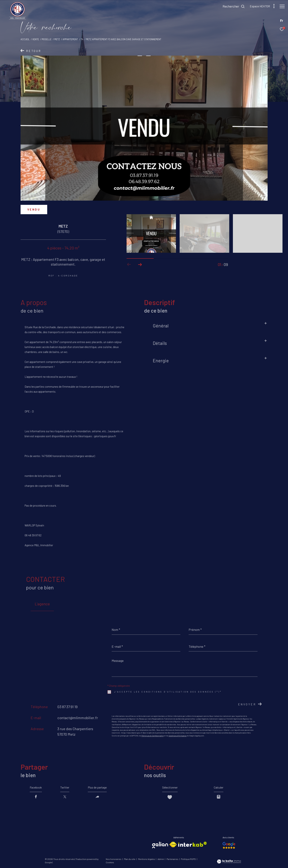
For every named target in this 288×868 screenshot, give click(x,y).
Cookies (110, 862)
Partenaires (173, 859)
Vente (36, 39)
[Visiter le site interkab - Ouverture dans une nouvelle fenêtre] (192, 844)
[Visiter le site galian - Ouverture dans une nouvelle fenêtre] (160, 845)
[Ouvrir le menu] (282, 6)
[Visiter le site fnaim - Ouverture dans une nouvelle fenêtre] (173, 845)
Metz (57, 39)
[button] (140, 264)
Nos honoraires (114, 859)
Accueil (25, 39)
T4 (82, 39)
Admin (161, 859)
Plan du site (130, 859)
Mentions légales (147, 859)
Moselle (47, 39)
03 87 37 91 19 (67, 707)
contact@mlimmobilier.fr (78, 718)
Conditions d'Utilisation (178, 736)
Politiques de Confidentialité (153, 736)
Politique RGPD (188, 859)
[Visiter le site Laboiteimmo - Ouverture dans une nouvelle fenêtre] (229, 862)
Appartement (70, 39)
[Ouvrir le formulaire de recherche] (232, 6)
